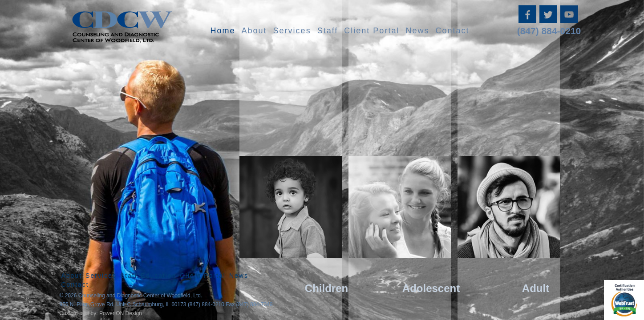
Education (158, 276)
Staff (328, 31)
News (417, 31)
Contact (452, 31)
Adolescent (431, 288)
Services (292, 31)
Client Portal (372, 31)
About (254, 31)
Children (326, 288)
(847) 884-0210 (549, 31)
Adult (536, 288)
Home (223, 31)
